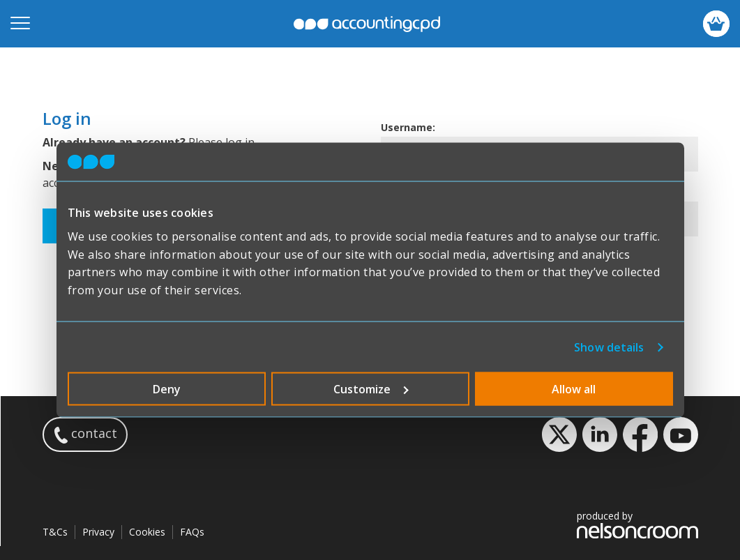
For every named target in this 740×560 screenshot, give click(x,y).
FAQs (192, 532)
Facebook (640, 434)
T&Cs (55, 532)
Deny (167, 389)
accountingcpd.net (367, 24)
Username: (408, 127)
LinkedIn (600, 434)
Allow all (574, 389)
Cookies (147, 532)
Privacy (98, 532)
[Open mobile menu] (20, 24)
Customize (371, 389)
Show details (609, 347)
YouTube (681, 434)
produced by (637, 524)
